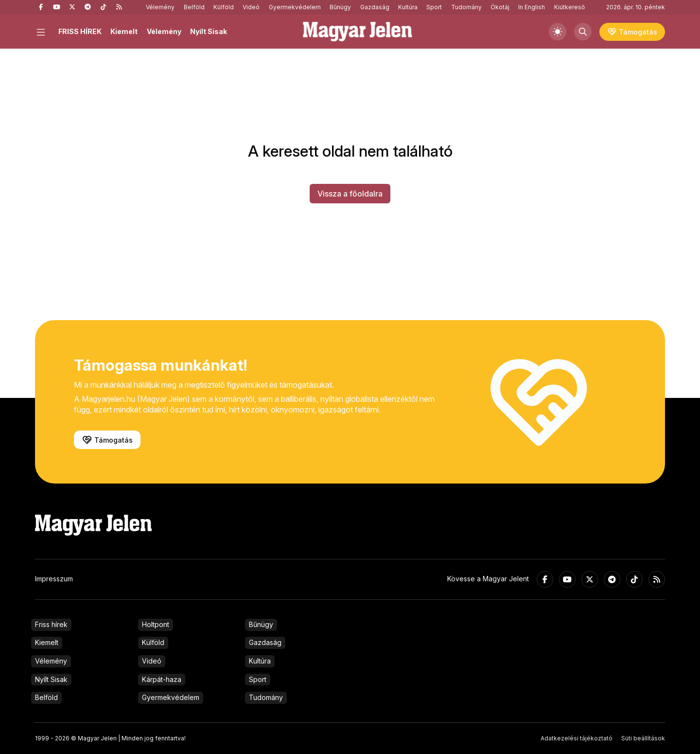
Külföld (224, 7)
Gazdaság (375, 7)
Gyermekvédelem (295, 7)
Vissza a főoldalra (350, 194)
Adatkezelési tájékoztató (577, 738)
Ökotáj (500, 7)
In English (532, 7)
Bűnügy (340, 7)
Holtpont (156, 624)
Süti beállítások (643, 738)
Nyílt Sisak (209, 31)
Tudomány (466, 7)
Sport (434, 7)
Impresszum (54, 579)
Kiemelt (124, 31)
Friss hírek (51, 624)
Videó (251, 7)
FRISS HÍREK (80, 31)
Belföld (194, 7)
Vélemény (160, 7)
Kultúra (408, 7)
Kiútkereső (569, 7)
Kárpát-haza (162, 679)
